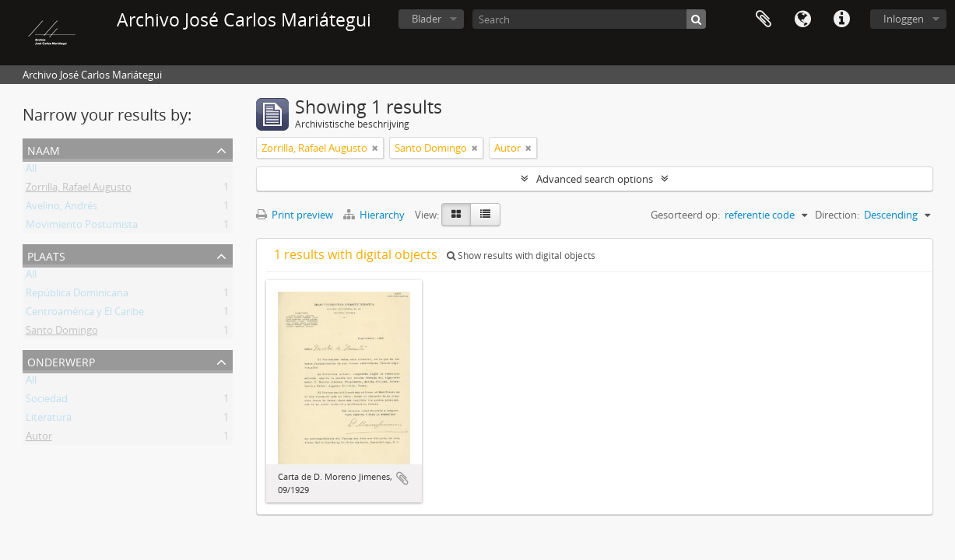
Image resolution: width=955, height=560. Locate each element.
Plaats (46, 255)
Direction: (837, 215)
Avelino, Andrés (61, 208)
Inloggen (904, 19)
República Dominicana (77, 296)
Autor (39, 439)
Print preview (295, 215)
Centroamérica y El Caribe (85, 314)
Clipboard (764, 19)
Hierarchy (375, 215)
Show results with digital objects (521, 255)
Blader (427, 19)
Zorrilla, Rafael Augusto (79, 190)
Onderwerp (61, 360)
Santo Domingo (62, 333)
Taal (802, 19)
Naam (44, 149)
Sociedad (47, 401)
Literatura (49, 420)
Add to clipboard (402, 478)
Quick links (841, 19)
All (31, 171)
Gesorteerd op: (685, 215)
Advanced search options (595, 179)
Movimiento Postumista (82, 227)
